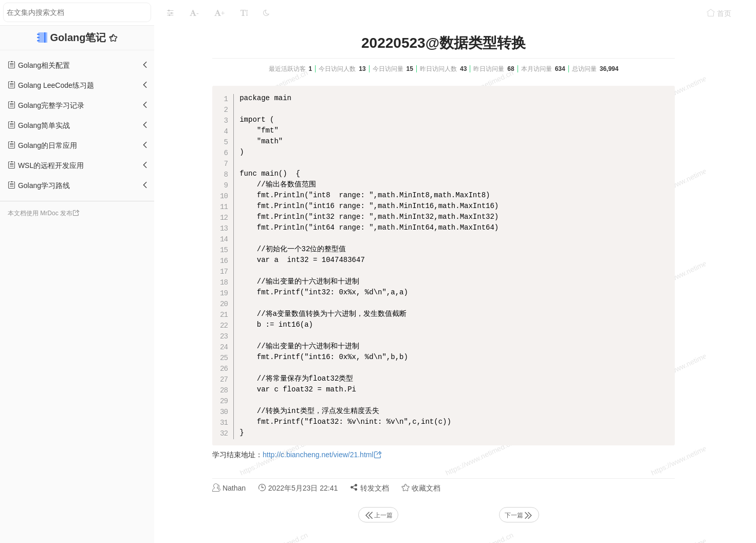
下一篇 (519, 515)
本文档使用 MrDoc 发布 (40, 213)
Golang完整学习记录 (46, 105)
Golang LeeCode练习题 (51, 85)
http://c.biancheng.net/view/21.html (318, 455)
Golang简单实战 (39, 125)
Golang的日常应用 (42, 145)
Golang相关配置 (39, 65)
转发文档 (370, 488)
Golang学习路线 (39, 185)
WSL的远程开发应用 (46, 165)
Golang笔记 (80, 38)
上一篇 (378, 515)
